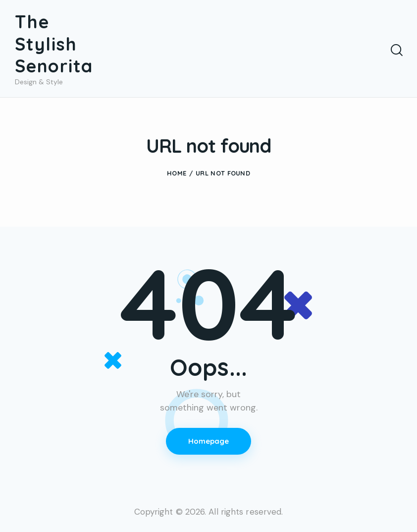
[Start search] (396, 50)
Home (177, 174)
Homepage (209, 442)
